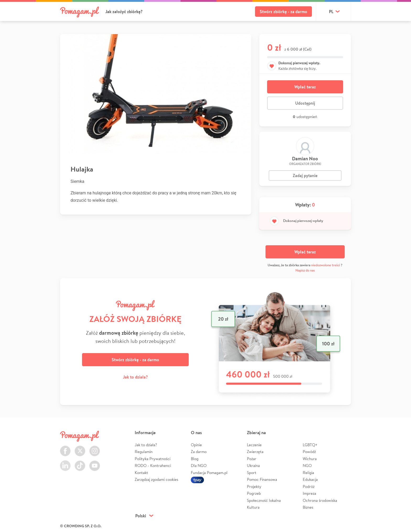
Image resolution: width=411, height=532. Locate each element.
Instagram (95, 448)
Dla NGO (199, 465)
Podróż (309, 486)
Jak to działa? (135, 377)
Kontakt (141, 473)
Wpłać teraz (305, 87)
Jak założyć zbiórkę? (124, 12)
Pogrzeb (254, 493)
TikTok (80, 463)
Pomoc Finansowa (262, 479)
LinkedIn (65, 463)
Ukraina (253, 465)
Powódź (309, 452)
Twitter (80, 448)
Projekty (254, 486)
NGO (307, 465)
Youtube (95, 463)
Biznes (308, 507)
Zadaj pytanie (305, 175)
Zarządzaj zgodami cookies (156, 479)
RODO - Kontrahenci (153, 465)
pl (331, 12)
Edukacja (310, 479)
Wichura (310, 459)
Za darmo (199, 452)
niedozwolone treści (326, 265)
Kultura (253, 507)
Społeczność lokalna (264, 500)
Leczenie (254, 445)
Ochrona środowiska (320, 500)
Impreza (309, 493)
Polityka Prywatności (153, 459)
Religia (308, 473)
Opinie (196, 445)
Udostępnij (305, 103)
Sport (252, 473)
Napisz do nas (305, 270)
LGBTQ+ (310, 445)
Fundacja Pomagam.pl (209, 473)
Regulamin (144, 452)
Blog (195, 459)
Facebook (65, 448)
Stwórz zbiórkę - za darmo (283, 12)
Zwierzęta (255, 452)
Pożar (252, 459)
